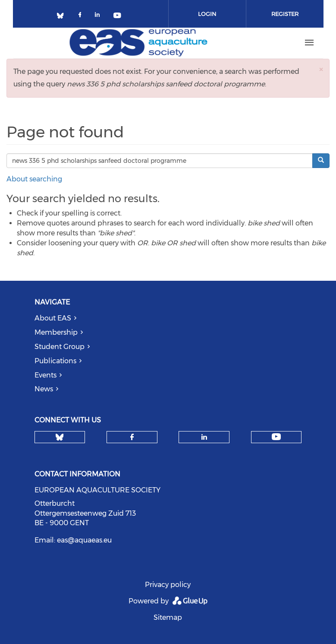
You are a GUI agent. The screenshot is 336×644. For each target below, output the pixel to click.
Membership (56, 332)
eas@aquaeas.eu (84, 540)
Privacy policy (168, 585)
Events (46, 375)
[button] (321, 69)
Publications (55, 361)
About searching (34, 179)
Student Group (60, 347)
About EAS (53, 318)
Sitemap (168, 617)
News (44, 389)
